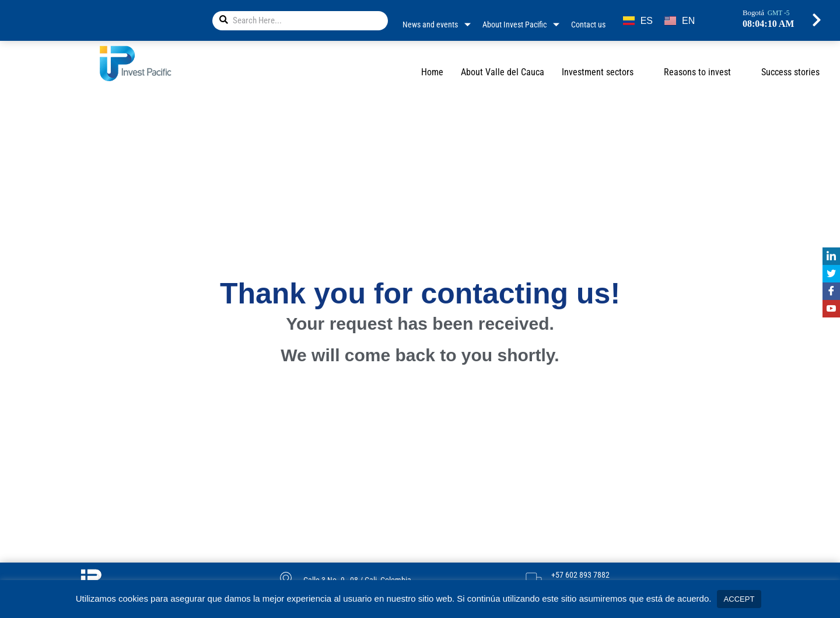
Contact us (588, 25)
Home (432, 72)
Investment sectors (604, 72)
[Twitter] (831, 274)
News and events (437, 25)
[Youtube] (831, 309)
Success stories (790, 72)
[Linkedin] (831, 256)
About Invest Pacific (521, 25)
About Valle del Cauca (503, 72)
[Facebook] (831, 291)
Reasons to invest (704, 72)
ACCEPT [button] (739, 599)
